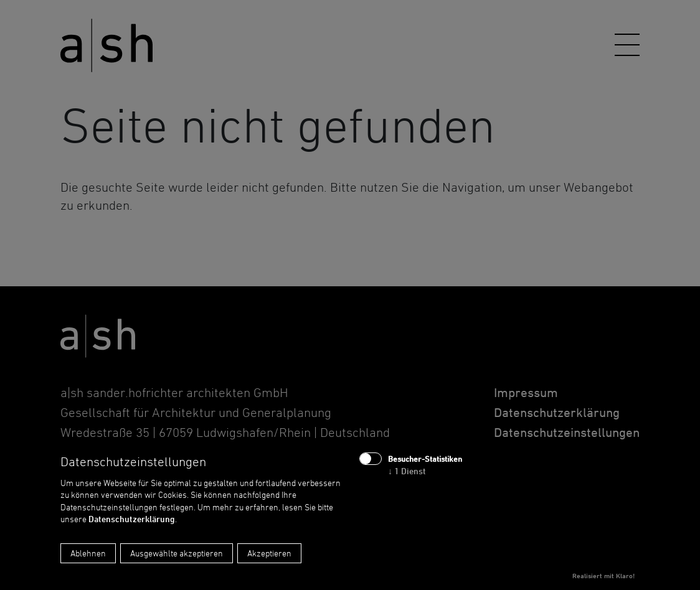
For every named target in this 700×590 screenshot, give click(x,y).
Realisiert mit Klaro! (603, 576)
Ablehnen (88, 553)
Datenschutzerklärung (132, 519)
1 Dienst (407, 471)
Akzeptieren (269, 553)
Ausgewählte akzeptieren (177, 553)
